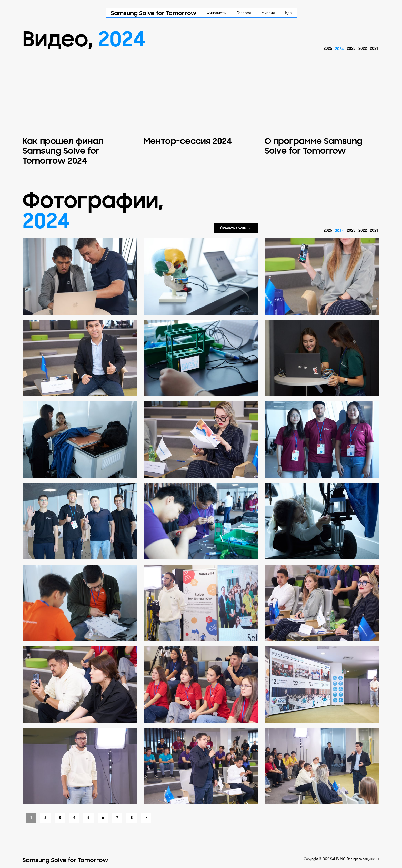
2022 (363, 49)
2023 (351, 49)
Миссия (268, 13)
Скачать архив (236, 228)
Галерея (244, 13)
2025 (328, 49)
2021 (374, 49)
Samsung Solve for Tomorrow (154, 14)
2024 (339, 49)
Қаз (288, 13)
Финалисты (217, 13)
